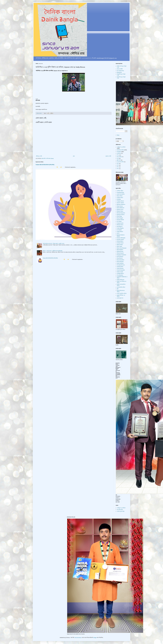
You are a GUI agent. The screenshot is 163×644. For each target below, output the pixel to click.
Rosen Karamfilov (121, 260)
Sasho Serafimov (120, 263)
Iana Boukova (120, 226)
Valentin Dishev (120, 267)
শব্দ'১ (118, 167)
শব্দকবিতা (119, 153)
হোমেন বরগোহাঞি (121, 194)
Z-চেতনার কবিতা (120, 162)
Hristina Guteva (120, 225)
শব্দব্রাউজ (119, 152)
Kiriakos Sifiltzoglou (121, 238)
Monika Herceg (120, 251)
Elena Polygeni (120, 218)
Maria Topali (119, 246)
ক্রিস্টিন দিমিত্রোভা (121, 280)
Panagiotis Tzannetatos (121, 255)
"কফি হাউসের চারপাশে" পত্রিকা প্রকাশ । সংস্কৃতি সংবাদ (54, 244)
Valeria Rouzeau (120, 268)
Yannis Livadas (120, 272)
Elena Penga (119, 216)
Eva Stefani (119, 221)
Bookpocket (119, 72)
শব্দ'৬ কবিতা (119, 157)
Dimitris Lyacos (120, 209)
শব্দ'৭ (118, 165)
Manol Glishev (120, 245)
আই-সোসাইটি (120, 69)
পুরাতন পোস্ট (108, 156)
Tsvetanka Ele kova (121, 265)
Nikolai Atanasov (120, 253)
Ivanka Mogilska (120, 228)
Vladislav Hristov (120, 201)
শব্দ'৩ (118, 164)
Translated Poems (120, 192)
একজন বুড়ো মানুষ (121, 511)
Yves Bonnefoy (120, 275)
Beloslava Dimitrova (121, 204)
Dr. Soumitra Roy (120, 71)
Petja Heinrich (120, 258)
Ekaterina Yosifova (121, 215)
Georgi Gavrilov (120, 223)
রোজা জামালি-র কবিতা (122, 293)
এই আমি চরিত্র (120, 510)
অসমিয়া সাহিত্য (120, 191)
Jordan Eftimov (120, 232)
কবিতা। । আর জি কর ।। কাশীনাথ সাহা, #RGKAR (53, 251)
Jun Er (118, 233)
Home (118, 135)
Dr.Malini (119, 199)
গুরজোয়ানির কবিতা (121, 287)
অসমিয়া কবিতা (120, 198)
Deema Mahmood (120, 208)
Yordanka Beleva (120, 273)
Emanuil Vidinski (120, 220)
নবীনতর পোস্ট (39, 156)
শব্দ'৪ (118, 158)
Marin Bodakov (120, 250)
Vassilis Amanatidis (121, 270)
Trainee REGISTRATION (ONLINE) (45, 165)
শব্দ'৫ (118, 155)
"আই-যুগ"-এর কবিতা (121, 147)
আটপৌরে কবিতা (120, 150)
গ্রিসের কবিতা (120, 196)
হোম (74, 156)
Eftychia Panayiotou (121, 213)
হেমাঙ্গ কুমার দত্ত (120, 298)
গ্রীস (118, 289)
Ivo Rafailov (119, 230)
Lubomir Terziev (120, 243)
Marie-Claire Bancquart (122, 248)
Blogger (95, 638)
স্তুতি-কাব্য (119, 160)
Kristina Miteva (120, 241)
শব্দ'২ (118, 169)
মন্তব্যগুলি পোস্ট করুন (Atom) (48, 158)
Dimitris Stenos (120, 211)
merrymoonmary (78, 638)
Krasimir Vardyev (120, 240)
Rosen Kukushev (120, 262)
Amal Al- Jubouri (120, 203)
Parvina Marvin (120, 256)
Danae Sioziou (120, 206)
